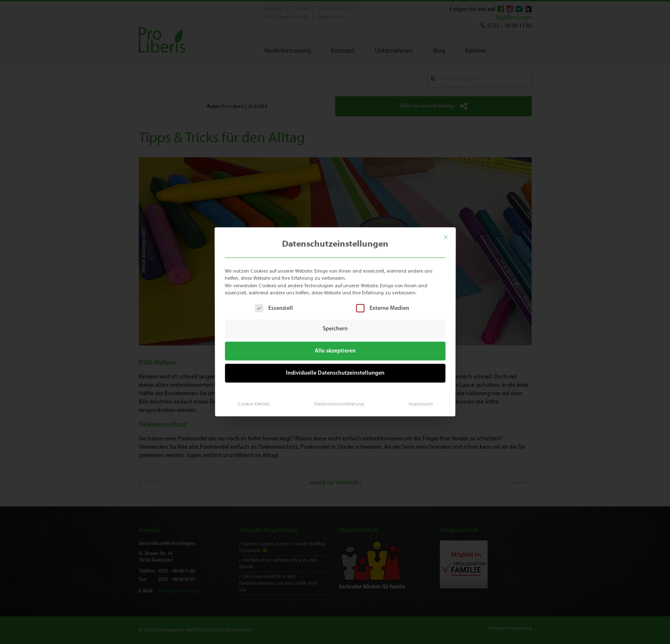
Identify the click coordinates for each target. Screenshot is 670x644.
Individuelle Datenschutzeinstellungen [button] (335, 372)
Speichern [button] (335, 329)
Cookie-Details (256, 401)
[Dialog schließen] (450, 234)
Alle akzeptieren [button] (335, 351)
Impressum (417, 401)
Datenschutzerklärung (339, 401)
